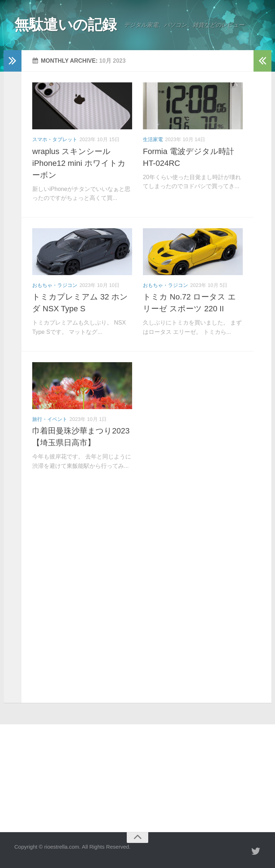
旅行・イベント (50, 419)
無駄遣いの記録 (67, 25)
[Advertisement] (137, 540)
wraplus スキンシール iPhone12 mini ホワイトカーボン (79, 163)
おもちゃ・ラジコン (55, 285)
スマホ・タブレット (55, 139)
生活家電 (153, 139)
